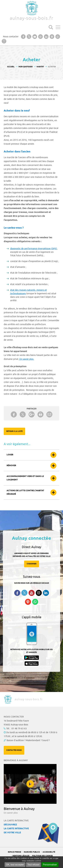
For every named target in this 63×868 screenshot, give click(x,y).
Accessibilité (49, 852)
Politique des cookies (42, 856)
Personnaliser (50, 865)
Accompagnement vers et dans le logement (25, 478)
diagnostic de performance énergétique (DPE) (34, 249)
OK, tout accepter (15, 865)
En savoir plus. (26, 359)
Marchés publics (32, 852)
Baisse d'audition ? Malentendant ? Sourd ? (28, 740)
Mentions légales (21, 856)
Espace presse (14, 852)
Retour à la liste (14, 431)
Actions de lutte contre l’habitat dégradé (25, 492)
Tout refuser (33, 865)
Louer (10, 455)
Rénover (11, 466)
